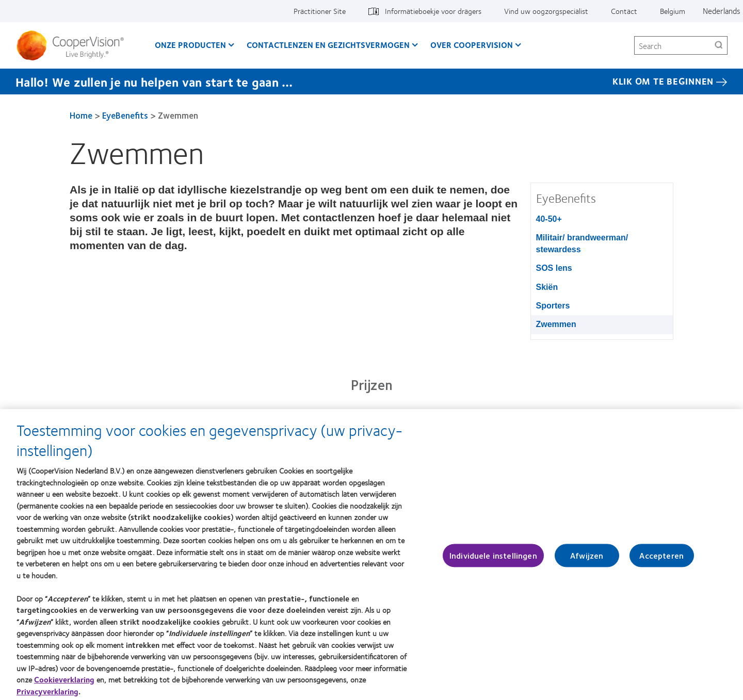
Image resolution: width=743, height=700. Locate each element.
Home (81, 115)
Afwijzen (587, 559)
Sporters (553, 306)
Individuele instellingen (493, 559)
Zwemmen (556, 324)
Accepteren (661, 559)
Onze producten (190, 45)
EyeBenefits (125, 115)
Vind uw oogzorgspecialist (546, 11)
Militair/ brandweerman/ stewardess (582, 243)
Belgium (673, 11)
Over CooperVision (472, 45)
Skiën (547, 287)
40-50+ (549, 219)
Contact (624, 11)
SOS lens (554, 268)
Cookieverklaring (64, 682)
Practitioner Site (320, 11)
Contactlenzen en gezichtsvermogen (328, 45)
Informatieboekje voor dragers (433, 11)
